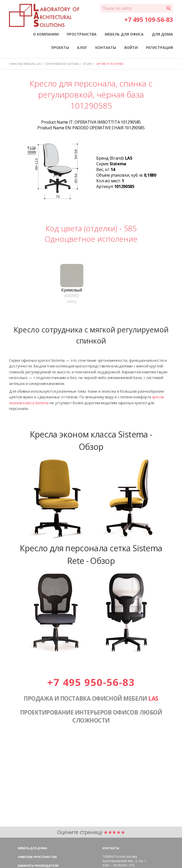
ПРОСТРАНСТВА (82, 34)
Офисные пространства (37, 857)
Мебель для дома (32, 848)
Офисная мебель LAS (25, 64)
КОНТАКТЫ (106, 48)
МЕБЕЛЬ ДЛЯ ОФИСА (124, 34)
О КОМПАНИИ (46, 34)
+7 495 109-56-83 (149, 19)
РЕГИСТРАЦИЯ (159, 48)
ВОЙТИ (131, 48)
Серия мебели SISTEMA (62, 64)
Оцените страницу (91, 832)
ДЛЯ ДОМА (162, 34)
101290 (87, 64)
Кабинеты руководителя (38, 866)
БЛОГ (82, 48)
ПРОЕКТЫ (60, 48)
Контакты (111, 848)
